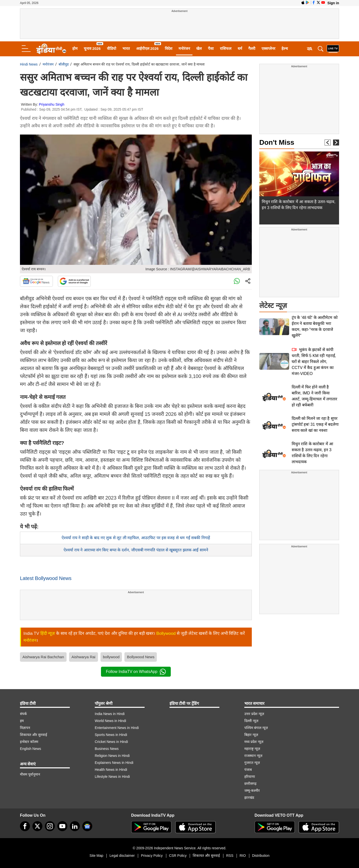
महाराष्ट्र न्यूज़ (252, 749)
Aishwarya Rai (84, 657)
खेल (199, 48)
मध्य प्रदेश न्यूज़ (254, 742)
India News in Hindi (110, 714)
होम (75, 48)
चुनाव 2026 (92, 48)
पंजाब (248, 770)
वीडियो (112, 48)
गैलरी (252, 48)
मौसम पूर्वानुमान (30, 774)
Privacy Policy (152, 856)
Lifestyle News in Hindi (112, 777)
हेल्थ (285, 48)
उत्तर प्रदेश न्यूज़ (254, 714)
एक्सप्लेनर (268, 48)
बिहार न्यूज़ (251, 735)
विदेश (169, 48)
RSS (230, 856)
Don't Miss (277, 142)
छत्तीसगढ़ (250, 784)
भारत (126, 48)
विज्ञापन (25, 728)
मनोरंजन (184, 48)
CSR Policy (178, 856)
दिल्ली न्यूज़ (251, 721)
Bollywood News (141, 657)
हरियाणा (250, 777)
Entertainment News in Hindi (117, 728)
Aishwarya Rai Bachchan (43, 657)
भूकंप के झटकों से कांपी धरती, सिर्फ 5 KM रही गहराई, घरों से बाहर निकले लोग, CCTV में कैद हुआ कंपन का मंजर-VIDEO (314, 362)
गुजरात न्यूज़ (252, 763)
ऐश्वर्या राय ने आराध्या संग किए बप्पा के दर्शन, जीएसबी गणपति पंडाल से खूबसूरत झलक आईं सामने (136, 550)
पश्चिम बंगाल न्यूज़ (256, 728)
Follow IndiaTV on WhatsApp (136, 672)
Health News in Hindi (111, 770)
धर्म (240, 48)
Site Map (96, 856)
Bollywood (166, 633)
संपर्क (23, 714)
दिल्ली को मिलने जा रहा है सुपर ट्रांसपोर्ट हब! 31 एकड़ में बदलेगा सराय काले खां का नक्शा (315, 424)
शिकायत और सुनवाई (34, 735)
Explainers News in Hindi (114, 763)
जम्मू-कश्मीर (252, 791)
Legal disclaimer (122, 856)
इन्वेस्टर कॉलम (29, 742)
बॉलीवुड (64, 64)
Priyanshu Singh (52, 104)
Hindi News (29, 64)
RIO (243, 856)
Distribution (261, 856)
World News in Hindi (110, 721)
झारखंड (249, 797)
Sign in (333, 3)
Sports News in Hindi (111, 735)
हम (22, 721)
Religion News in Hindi (112, 756)
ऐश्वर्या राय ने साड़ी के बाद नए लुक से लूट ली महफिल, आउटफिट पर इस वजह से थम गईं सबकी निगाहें (136, 538)
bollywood (111, 657)
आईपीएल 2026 (147, 48)
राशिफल (226, 48)
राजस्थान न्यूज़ (253, 756)
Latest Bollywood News (46, 578)
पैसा (211, 48)
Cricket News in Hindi (111, 742)
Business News (107, 749)
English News (31, 749)
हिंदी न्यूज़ (48, 633)
